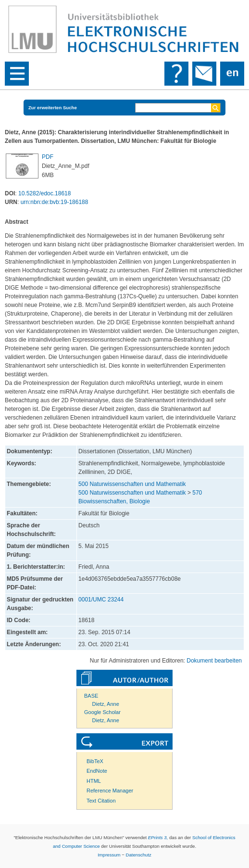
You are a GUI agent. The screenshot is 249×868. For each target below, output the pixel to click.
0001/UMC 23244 (101, 600)
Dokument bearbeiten (214, 661)
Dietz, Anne (106, 704)
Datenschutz (139, 855)
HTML (94, 781)
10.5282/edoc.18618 (44, 193)
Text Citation (101, 801)
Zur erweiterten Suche (53, 108)
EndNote (97, 771)
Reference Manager (110, 791)
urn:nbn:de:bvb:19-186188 (55, 202)
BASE (91, 696)
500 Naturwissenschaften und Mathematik (132, 484)
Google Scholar (102, 712)
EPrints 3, (158, 837)
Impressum (109, 855)
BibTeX (95, 761)
